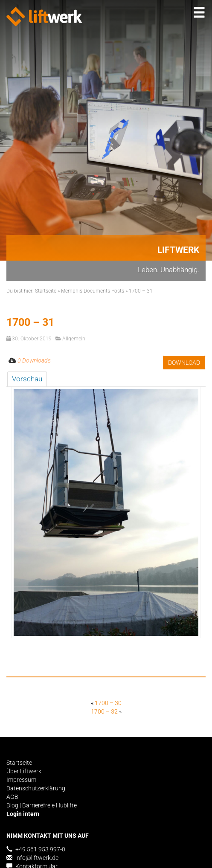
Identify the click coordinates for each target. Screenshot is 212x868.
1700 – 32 (104, 711)
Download (184, 363)
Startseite (46, 291)
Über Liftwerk (24, 771)
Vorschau (27, 379)
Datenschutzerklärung (36, 788)
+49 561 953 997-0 (36, 849)
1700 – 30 (108, 703)
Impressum (21, 780)
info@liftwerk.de (32, 858)
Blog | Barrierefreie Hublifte (42, 805)
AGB (12, 797)
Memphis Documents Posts (93, 291)
